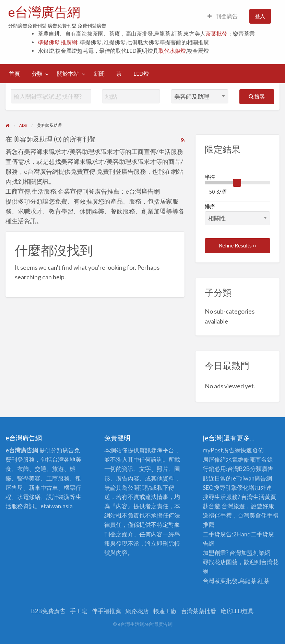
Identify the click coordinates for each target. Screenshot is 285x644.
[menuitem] (223, 16)
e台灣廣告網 (44, 12)
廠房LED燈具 (237, 611)
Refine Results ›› (237, 245)
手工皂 (79, 611)
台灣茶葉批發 (220, 581)
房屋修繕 (214, 459)
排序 (237, 214)
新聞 (99, 74)
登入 (260, 16)
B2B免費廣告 (48, 611)
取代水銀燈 (172, 51)
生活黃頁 (264, 497)
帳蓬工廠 (165, 611)
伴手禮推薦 (106, 611)
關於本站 (68, 74)
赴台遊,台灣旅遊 (224, 506)
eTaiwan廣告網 (252, 478)
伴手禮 (270, 515)
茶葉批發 (216, 34)
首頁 (14, 74)
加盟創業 (253, 553)
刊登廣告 (223, 16)
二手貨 (259, 534)
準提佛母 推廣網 (57, 42)
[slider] (237, 183)
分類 (37, 74)
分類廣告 (262, 469)
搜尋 (257, 96)
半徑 (210, 177)
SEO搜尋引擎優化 (226, 488)
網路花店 (137, 611)
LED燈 (141, 74)
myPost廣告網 (222, 450)
